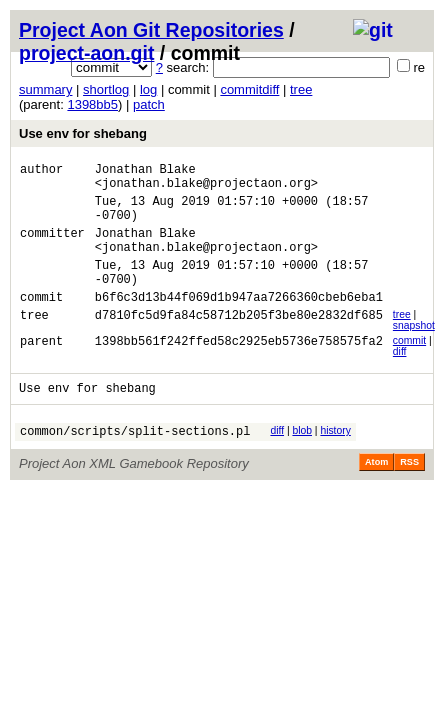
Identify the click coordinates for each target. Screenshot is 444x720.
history (335, 460)
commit (409, 367)
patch (149, 104)
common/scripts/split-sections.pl (135, 463)
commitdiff (249, 89)
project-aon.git (86, 53)
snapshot (414, 352)
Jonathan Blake (145, 171)
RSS (409, 495)
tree (301, 89)
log (148, 89)
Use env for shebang (83, 133)
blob (302, 460)
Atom (376, 495)
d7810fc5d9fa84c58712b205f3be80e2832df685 (239, 344)
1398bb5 (92, 104)
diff (400, 378)
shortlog (106, 89)
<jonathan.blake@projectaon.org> (206, 188)
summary (45, 89)
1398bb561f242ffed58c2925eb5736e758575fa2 (239, 370)
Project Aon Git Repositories (151, 30)
